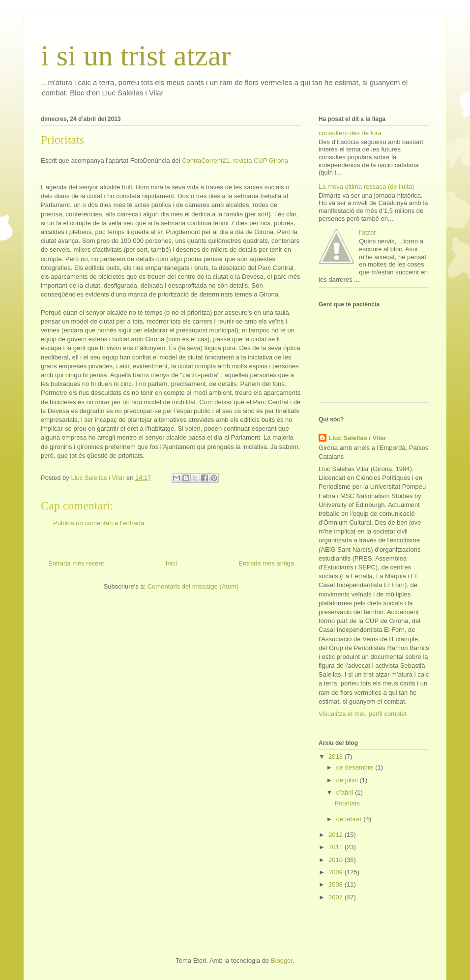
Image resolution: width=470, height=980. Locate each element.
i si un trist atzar (136, 56)
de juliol (348, 780)
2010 (337, 860)
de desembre (356, 767)
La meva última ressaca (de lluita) (366, 187)
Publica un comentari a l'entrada (99, 523)
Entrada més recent (76, 563)
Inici (171, 563)
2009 (337, 872)
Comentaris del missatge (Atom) (193, 586)
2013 (337, 757)
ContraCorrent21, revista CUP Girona (235, 161)
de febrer (350, 819)
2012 (337, 835)
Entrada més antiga (266, 563)
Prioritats (347, 803)
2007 (337, 897)
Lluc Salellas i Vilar (357, 438)
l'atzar (367, 232)
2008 (337, 884)
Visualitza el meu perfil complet (363, 714)
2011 (337, 847)
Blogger (282, 961)
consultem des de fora (350, 133)
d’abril (346, 792)
